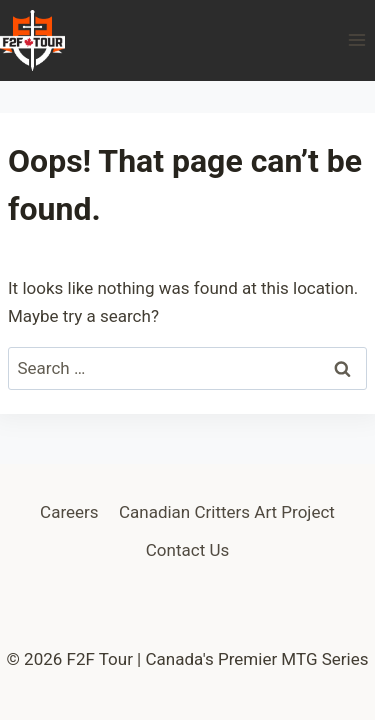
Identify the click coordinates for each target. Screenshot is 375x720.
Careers (69, 512)
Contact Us (187, 550)
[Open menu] (356, 40)
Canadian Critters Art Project (227, 512)
